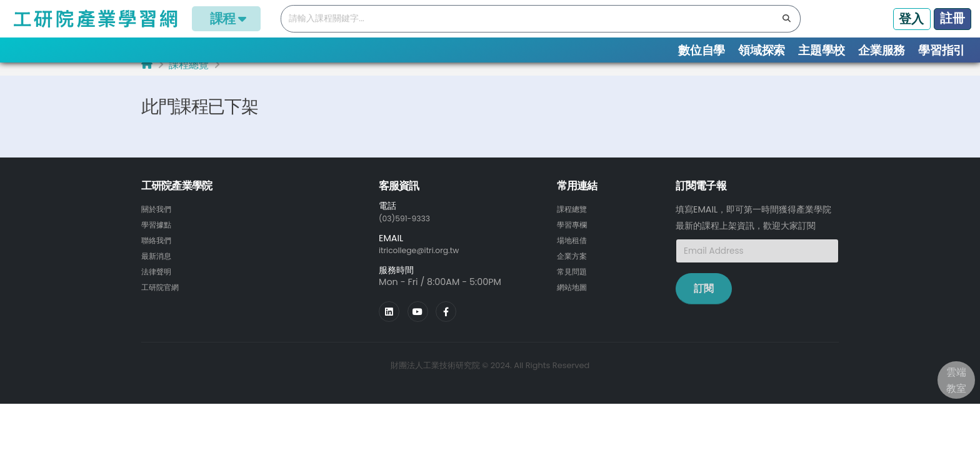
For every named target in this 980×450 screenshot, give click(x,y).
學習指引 (942, 50)
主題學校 (822, 50)
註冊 (952, 18)
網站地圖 (574, 294)
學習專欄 (574, 234)
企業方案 (574, 264)
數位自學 (702, 50)
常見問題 (574, 279)
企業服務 (882, 50)
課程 (226, 18)
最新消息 (159, 264)
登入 (911, 19)
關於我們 (159, 219)
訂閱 (704, 299)
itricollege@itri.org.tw (426, 260)
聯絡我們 (159, 249)
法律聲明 (159, 279)
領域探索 (762, 50)
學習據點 (159, 234)
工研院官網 (163, 294)
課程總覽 (189, 75)
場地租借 (574, 249)
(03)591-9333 (409, 228)
